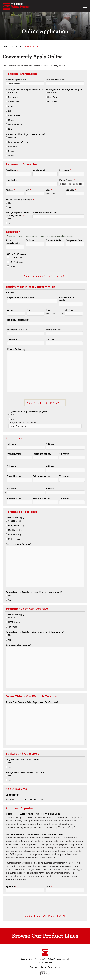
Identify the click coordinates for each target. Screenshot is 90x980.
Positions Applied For (16, 80)
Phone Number (67, 180)
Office (11, 120)
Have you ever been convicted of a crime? (25, 772)
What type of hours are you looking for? (65, 89)
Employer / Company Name (20, 297)
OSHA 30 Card (16, 262)
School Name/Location (13, 242)
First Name (12, 170)
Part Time (53, 97)
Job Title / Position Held (18, 320)
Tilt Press (12, 627)
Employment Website (18, 142)
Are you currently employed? (20, 200)
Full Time (53, 93)
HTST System (14, 622)
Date (49, 886)
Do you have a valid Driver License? (22, 759)
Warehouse (14, 102)
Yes (10, 207)
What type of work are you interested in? (25, 89)
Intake (11, 106)
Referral (12, 151)
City (28, 190)
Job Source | (25, 134)
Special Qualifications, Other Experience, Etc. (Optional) (32, 702)
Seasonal (52, 102)
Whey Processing (16, 525)
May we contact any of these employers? (28, 411)
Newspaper (14, 137)
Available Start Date (55, 80)
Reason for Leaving (16, 349)
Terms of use (54, 967)
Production (13, 93)
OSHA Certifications (16, 254)
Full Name (11, 444)
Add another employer (45, 403)
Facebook (13, 147)
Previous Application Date (45, 213)
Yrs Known (64, 454)
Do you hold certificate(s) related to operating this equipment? (35, 632)
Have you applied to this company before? (17, 214)
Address (10, 190)
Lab (10, 111)
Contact (33, 967)
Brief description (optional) (18, 544)
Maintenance (14, 115)
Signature (11, 886)
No (10, 203)
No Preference (15, 124)
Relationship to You (42, 454)
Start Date (12, 339)
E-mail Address (13, 180)
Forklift (12, 618)
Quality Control (15, 530)
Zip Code (71, 190)
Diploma (30, 240)
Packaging (13, 97)
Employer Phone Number (66, 299)
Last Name (65, 170)
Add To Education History (45, 276)
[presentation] (45, 904)
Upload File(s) (12, 795)
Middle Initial (39, 170)
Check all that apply (15, 518)
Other (11, 129)
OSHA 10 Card (16, 257)
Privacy (43, 967)
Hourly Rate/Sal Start (17, 330)
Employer (11, 292)
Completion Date (74, 240)
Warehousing (14, 534)
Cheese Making (15, 521)
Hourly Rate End (53, 330)
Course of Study (53, 240)
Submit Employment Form (45, 916)
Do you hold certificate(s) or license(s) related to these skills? (34, 592)
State (49, 190)
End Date (50, 339)
